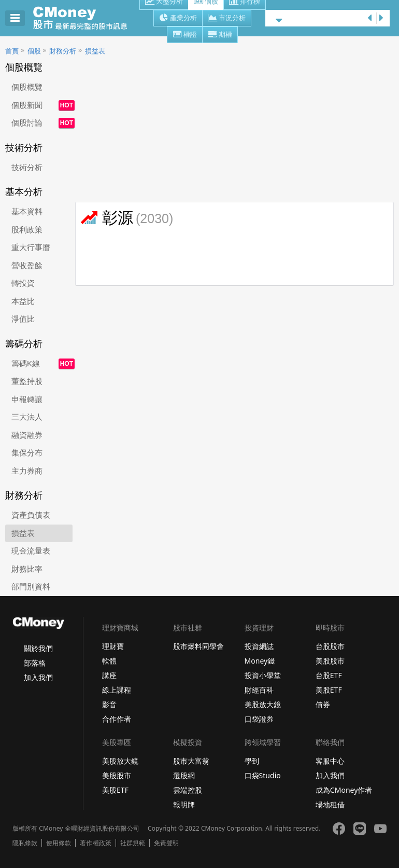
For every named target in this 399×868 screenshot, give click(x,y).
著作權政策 (95, 843)
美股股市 (330, 661)
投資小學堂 (263, 675)
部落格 (35, 663)
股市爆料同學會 (198, 646)
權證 (185, 35)
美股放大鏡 (263, 704)
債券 (323, 704)
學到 (252, 761)
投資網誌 (259, 646)
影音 (109, 704)
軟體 (109, 661)
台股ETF (329, 675)
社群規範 (133, 843)
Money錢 (260, 661)
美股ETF (329, 690)
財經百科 (259, 690)
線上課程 (117, 690)
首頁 (12, 51)
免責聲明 (166, 843)
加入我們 (38, 677)
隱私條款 (25, 843)
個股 (34, 51)
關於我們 (38, 648)
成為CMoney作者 (344, 790)
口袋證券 (259, 719)
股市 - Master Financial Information (86, 18)
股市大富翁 (191, 761)
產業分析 (178, 19)
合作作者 (117, 719)
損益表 (95, 51)
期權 (220, 35)
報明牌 (184, 804)
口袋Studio (263, 775)
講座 (109, 675)
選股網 (184, 775)
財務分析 (63, 51)
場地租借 (330, 804)
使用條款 (59, 843)
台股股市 (330, 646)
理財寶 (113, 646)
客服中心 (330, 761)
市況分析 (227, 19)
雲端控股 (188, 790)
